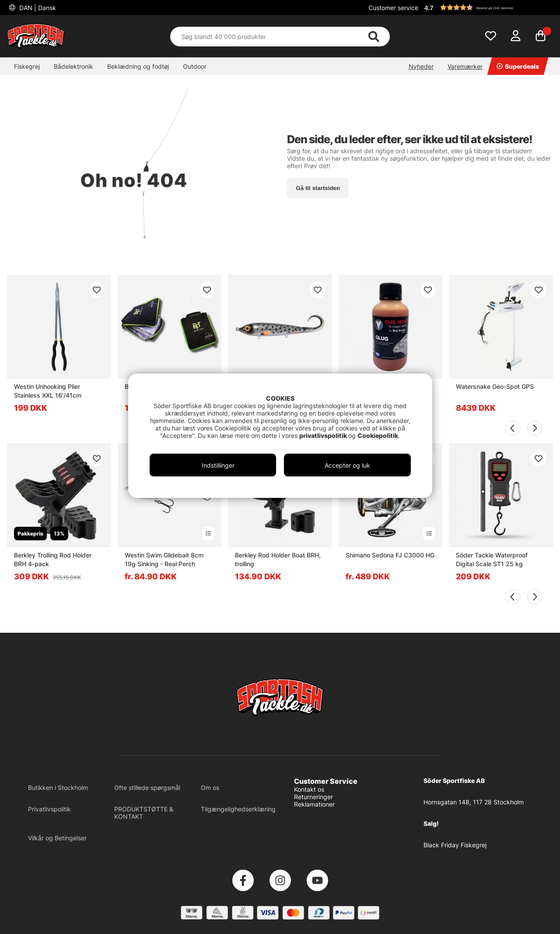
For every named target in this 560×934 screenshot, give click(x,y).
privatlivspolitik (324, 435)
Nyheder (421, 66)
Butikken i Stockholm (58, 788)
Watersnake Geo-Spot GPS (495, 386)
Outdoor (195, 66)
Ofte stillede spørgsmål (147, 788)
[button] (487, 7)
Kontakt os (309, 789)
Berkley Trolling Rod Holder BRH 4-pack (53, 559)
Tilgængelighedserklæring (238, 809)
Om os (210, 788)
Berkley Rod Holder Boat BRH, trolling (278, 559)
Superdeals (518, 66)
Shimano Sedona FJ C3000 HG (390, 555)
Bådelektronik (73, 66)
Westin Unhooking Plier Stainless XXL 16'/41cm (48, 391)
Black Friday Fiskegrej (455, 845)
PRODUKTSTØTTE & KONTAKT (144, 813)
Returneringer (313, 797)
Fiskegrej (27, 66)
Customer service (393, 8)
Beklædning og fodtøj (138, 66)
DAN (37, 8)
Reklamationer (314, 804)
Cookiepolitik (378, 435)
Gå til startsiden (318, 188)
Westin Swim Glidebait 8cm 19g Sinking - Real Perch (164, 559)
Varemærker (465, 66)
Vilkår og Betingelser (57, 838)
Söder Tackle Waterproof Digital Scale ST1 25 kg (492, 559)
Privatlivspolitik (49, 809)
